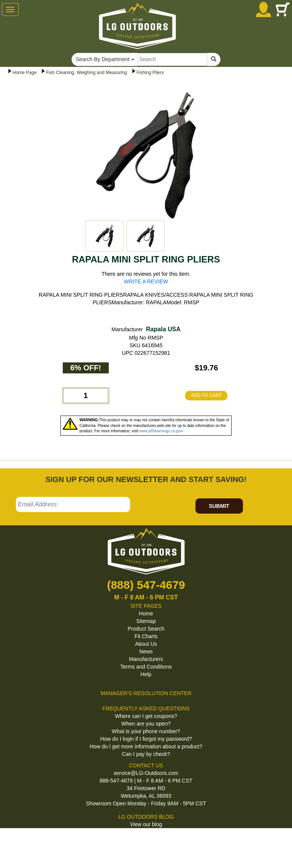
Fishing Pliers (150, 73)
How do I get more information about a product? (146, 746)
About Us (146, 644)
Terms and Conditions (146, 667)
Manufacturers (146, 659)
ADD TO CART (206, 395)
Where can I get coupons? (146, 716)
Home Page (25, 73)
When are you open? (146, 724)
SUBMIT (219, 506)
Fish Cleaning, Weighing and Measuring (86, 73)
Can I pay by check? (146, 754)
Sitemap (146, 621)
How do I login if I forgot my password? (146, 739)
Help (146, 674)
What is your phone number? (146, 731)
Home (146, 613)
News (146, 651)
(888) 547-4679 (146, 585)
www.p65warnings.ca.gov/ (161, 431)
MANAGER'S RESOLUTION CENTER (146, 693)
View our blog (146, 824)
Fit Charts (146, 636)
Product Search (146, 629)
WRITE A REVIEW (146, 281)
